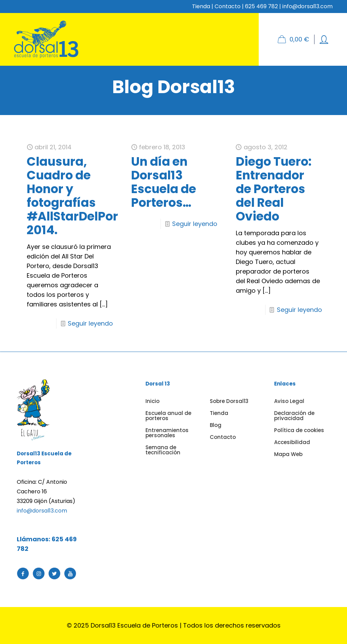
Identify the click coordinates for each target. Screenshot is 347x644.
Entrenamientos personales (167, 433)
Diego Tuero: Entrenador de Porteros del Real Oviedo (274, 189)
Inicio (152, 401)
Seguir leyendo (90, 323)
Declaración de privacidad (294, 416)
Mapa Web (288, 454)
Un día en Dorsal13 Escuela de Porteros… (164, 182)
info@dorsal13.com (42, 511)
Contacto (228, 6)
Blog (216, 425)
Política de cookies (299, 430)
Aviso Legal (289, 401)
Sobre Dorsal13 (229, 401)
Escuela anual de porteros (168, 416)
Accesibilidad (292, 442)
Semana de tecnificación (163, 450)
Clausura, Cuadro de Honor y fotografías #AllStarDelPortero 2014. (85, 196)
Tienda (201, 6)
